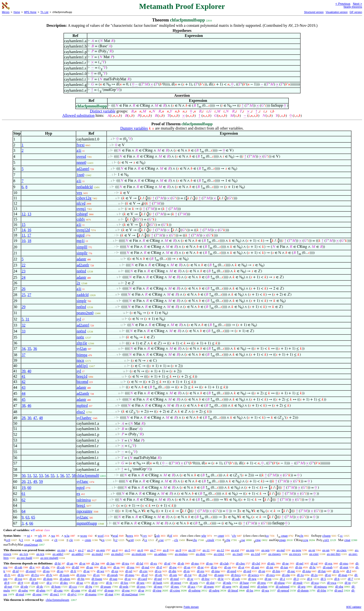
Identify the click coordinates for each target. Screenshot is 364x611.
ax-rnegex (275, 554)
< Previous (343, 4)
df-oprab (113, 575)
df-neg (252, 579)
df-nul (145, 567)
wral (115, 536)
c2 (116, 540)
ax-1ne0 (238, 554)
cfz (176, 540)
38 (23, 406)
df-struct (176, 583)
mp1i (80, 241)
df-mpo (130, 575)
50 (23, 476)
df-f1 (7, 575)
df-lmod (233, 590)
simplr (81, 301)
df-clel (256, 563)
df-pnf (158, 579)
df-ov (96, 575)
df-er (328, 575)
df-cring (175, 590)
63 (27, 517)
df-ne (285, 563)
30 (29, 418)
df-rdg (286, 575)
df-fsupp (97, 579)
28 (23, 418)
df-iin (299, 567)
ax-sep (265, 550)
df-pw (173, 567)
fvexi (80, 145)
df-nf (167, 563)
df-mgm (209, 587)
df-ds (40, 587)
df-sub (236, 579)
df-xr (190, 579)
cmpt (221, 536)
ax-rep (250, 550)
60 (29, 488)
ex (78, 494)
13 (29, 214)
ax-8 (166, 550)
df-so (60, 571)
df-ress (261, 583)
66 (31, 523)
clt (56, 540)
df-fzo (124, 583)
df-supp (219, 575)
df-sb (181, 563)
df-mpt (344, 567)
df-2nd (203, 575)
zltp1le (82, 343)
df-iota (306, 571)
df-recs (270, 575)
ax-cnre (314, 554)
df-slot (210, 583)
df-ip (348, 583)
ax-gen (100, 550)
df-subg (23, 590)
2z (78, 283)
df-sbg (339, 587)
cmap (284, 536)
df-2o (314, 575)
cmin (88, 540)
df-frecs (236, 575)
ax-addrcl (78, 554)
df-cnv (144, 571)
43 (23, 387)
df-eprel (31, 571)
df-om (173, 575)
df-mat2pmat (130, 594)
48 (41, 418)
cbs (195, 540)
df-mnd (244, 587)
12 (23, 214)
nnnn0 (81, 163)
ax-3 (90, 550)
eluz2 (81, 412)
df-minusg (320, 587)
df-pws (141, 587)
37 (23, 355)
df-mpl (20, 594)
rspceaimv (84, 511)
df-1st (188, 575)
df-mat (109, 594)
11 (23, 235)
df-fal (140, 563)
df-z (49, 583)
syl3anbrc (84, 418)
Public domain (191, 607)
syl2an (82, 349)
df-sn (187, 567)
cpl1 (326, 540)
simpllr (82, 253)
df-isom (64, 575)
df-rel (129, 571)
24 (23, 277)
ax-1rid (255, 554)
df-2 (282, 579)
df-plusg (279, 583)
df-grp (302, 587)
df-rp (95, 583)
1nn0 (80, 175)
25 (23, 295)
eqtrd (80, 235)
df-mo (195, 563)
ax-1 (72, 550)
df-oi (127, 579)
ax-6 (140, 550)
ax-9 (178, 550)
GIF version (356, 12)
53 (41, 476)
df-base (244, 583)
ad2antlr (83, 265)
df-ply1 (72, 594)
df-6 (337, 579)
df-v (32, 567)
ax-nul (281, 550)
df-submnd (282, 587)
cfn (301, 536)
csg (243, 540)
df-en (33, 579)
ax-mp (61, 550)
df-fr (73, 571)
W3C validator (354, 607)
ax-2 (81, 550)
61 (23, 494)
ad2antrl (83, 169)
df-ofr (158, 575)
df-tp (214, 567)
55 (52, 476)
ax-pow (297, 550)
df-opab (328, 567)
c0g (228, 540)
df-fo (21, 575)
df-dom (48, 579)
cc (341, 536)
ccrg (305, 540)
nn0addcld (85, 187)
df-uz (80, 583)
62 (23, 500)
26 (23, 289)
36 (35, 349)
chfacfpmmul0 (88, 476)
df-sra (265, 590)
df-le (221, 579)
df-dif (76, 567)
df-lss (250, 590)
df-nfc (271, 563)
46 (29, 406)
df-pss (130, 567)
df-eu (209, 563)
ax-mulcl (97, 554)
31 (27, 319)
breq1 (81, 505)
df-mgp (109, 590)
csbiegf (82, 214)
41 (23, 376)
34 (23, 349)
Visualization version (337, 12)
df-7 (350, 579)
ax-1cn (24, 554)
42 (23, 382)
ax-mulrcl (117, 554)
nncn (80, 360)
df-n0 (35, 583)
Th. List (45, 12)
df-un (89, 567)
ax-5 (127, 550)
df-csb (61, 567)
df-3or (95, 563)
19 (23, 488)
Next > (357, 4)
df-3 (296, 579)
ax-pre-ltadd (25, 558)
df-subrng (194, 590)
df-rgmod (283, 590)
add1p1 (82, 366)
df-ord (247, 571)
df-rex (329, 563)
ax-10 (192, 550)
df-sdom (65, 579)
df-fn (336, 571)
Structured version (314, 12)
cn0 (132, 540)
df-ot (241, 567)
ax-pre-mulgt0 (49, 558)
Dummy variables (134, 128)
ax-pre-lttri (334, 554)
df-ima (216, 571)
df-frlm (322, 590)
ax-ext (235, 550)
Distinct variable (103, 111)
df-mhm (262, 587)
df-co (158, 571)
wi (29, 536)
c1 (22, 540)
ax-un (326, 550)
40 (29, 371)
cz (146, 540)
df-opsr (37, 594)
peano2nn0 (85, 313)
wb (40, 536)
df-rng (126, 590)
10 (23, 241)
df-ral (314, 563)
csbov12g (84, 198)
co (267, 536)
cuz (162, 540)
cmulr (211, 540)
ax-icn (40, 554)
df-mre (158, 587)
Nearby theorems (353, 7)
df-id (16, 571)
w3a (67, 536)
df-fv (49, 575)
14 (23, 230)
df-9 (21, 583)
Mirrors (6, 12)
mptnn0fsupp (87, 523)
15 (23, 225)
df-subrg (214, 590)
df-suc (291, 571)
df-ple (24, 587)
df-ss (116, 567)
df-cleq (240, 563)
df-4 (310, 579)
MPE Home (30, 12)
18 (29, 241)
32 (23, 325)
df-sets (194, 583)
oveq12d (83, 230)
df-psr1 (55, 594)
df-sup (113, 579)
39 (23, 371)
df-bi (58, 563)
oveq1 (81, 209)
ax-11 (206, 550)
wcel (101, 536)
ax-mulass (181, 554)
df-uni (255, 567)
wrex (130, 536)
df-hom (56, 587)
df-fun (322, 571)
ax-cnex (341, 550)
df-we (100, 571)
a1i (79, 150)
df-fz (109, 583)
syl (79, 319)
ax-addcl (58, 554)
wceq (84, 536)
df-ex (154, 563)
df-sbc (46, 567)
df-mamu (91, 594)
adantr (81, 259)
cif (171, 536)
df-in (103, 567)
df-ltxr (205, 579)
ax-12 (220, 550)
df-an (70, 563)
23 (23, 271)
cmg (258, 540)
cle (71, 540)
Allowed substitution (78, 115)
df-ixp (18, 579)
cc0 (8, 540)
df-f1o (35, 575)
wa (53, 536)
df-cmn (76, 590)
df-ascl (339, 590)
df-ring (157, 590)
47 (35, 418)
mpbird (82, 406)
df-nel (300, 563)
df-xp (115, 571)
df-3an (110, 563)
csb (158, 536)
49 (35, 482)
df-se (87, 571)
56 (62, 476)
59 (41, 482)
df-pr (200, 567)
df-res (200, 571)
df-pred (232, 571)
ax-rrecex (295, 554)
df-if (159, 567)
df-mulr (298, 583)
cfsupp (326, 536)
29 (23, 307)
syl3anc (82, 482)
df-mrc (175, 587)
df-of (144, 575)
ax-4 (115, 550)
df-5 (323, 579)
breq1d (82, 376)
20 (23, 482)
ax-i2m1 (219, 554)
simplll (82, 247)
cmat (347, 540)
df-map (343, 575)
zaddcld (82, 295)
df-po (46, 571)
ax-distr (201, 554)
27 (29, 295)
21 (29, 482)
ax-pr (312, 550)
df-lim (276, 571)
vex (79, 193)
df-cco (73, 587)
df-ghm (41, 590)
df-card (142, 579)
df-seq (141, 583)
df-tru (125, 563)
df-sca (315, 583)
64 (23, 511)
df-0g (89, 587)
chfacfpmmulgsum (57, 600)
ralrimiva (84, 500)
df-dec (64, 583)
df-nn (268, 579)
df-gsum (106, 587)
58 (74, 476)
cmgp (282, 540)
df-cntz (58, 590)
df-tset (8, 587)
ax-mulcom (139, 554)
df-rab (18, 567)
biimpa (82, 355)
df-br (312, 567)
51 (29, 476)
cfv (234, 536)
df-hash (157, 583)
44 (23, 393)
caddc (39, 540)
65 (33, 517)
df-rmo (344, 563)
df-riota (81, 575)
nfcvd (81, 203)
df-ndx (227, 583)
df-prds (124, 587)
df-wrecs (253, 575)
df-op (227, 567)
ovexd (81, 156)
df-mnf (174, 579)
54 (47, 476)
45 (23, 399)
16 (29, 230)
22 (23, 265)
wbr (204, 536)
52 (35, 476)
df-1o (300, 575)
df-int (270, 567)
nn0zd (81, 271)
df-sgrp (227, 587)
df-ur (141, 590)
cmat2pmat (31, 545)
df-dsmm (303, 590)
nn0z (80, 337)
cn (103, 540)
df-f (349, 571)
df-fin (81, 579)
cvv (145, 536)
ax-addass (160, 554)
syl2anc (82, 517)
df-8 (7, 583)
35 (29, 349)
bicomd (82, 382)
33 (23, 331)
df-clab (224, 563)
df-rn (186, 571)
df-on (262, 571)
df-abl (92, 590)
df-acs (192, 587)
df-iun (284, 567)
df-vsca (332, 583)
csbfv (81, 219)
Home (17, 12)
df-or (82, 563)
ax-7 (153, 550)
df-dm (172, 571)
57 (68, 476)
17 (29, 235)
